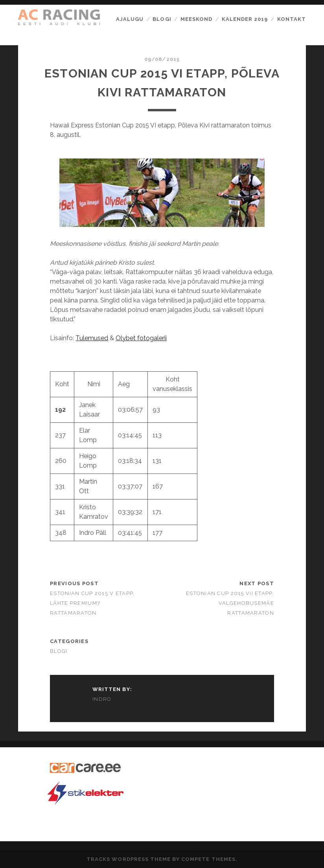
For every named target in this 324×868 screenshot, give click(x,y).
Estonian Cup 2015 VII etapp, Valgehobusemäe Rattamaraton (230, 603)
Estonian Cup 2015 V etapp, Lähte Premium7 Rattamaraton (92, 603)
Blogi (162, 19)
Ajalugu (130, 19)
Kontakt (292, 19)
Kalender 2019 (245, 19)
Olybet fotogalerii (141, 338)
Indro (102, 699)
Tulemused (92, 338)
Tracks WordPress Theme (129, 859)
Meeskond (196, 19)
